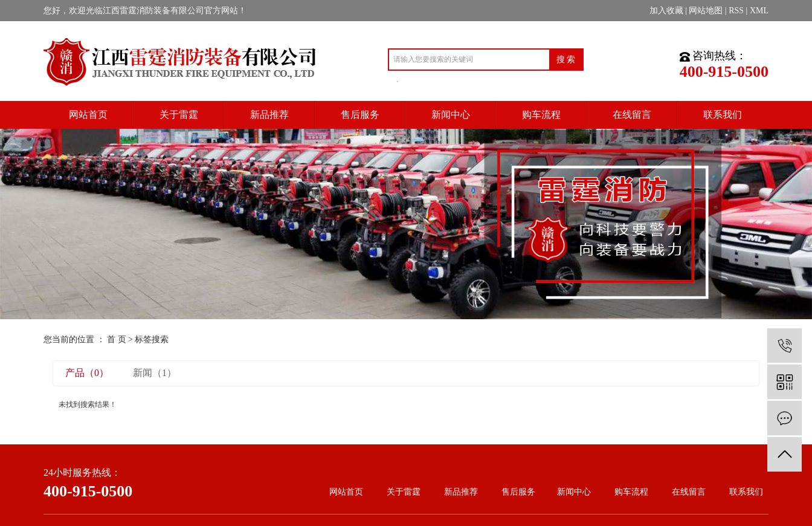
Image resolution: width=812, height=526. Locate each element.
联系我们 (746, 492)
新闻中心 (574, 492)
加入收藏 (666, 11)
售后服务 (518, 492)
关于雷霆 (404, 492)
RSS (736, 11)
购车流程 (631, 492)
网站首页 (346, 492)
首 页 (117, 339)
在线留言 (689, 492)
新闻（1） (155, 373)
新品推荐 (461, 492)
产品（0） (87, 373)
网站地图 (706, 11)
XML (759, 11)
